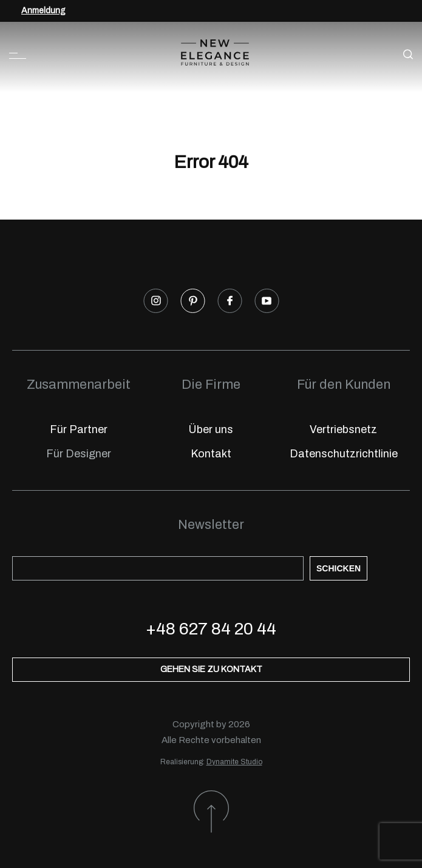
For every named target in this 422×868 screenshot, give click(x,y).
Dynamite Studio (234, 762)
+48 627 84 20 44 (211, 629)
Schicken (339, 568)
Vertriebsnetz (343, 429)
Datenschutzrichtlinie (344, 454)
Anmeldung (43, 11)
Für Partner (79, 429)
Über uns (211, 429)
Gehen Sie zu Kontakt (211, 669)
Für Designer (79, 454)
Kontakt (211, 454)
